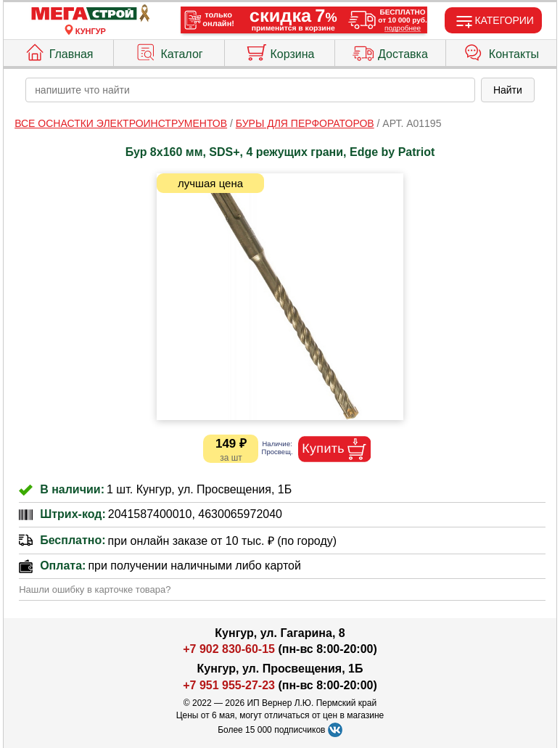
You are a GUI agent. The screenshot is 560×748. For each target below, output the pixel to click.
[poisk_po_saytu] (250, 90)
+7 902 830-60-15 (229, 649)
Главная (59, 51)
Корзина (280, 51)
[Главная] (91, 14)
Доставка (390, 51)
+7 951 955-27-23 (229, 685)
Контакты (501, 51)
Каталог (169, 51)
